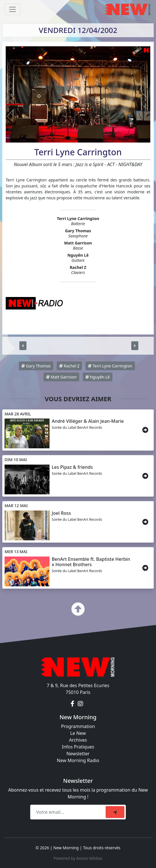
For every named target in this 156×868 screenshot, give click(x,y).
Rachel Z (69, 366)
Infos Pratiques (78, 747)
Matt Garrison (61, 377)
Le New (78, 733)
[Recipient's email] (69, 812)
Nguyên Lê (98, 377)
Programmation (78, 726)
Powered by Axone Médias (78, 858)
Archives (78, 740)
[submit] (115, 812)
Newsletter (78, 754)
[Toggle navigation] (13, 9)
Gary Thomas (36, 366)
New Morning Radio (78, 760)
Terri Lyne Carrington (110, 366)
